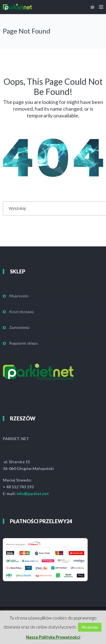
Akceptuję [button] (90, 627)
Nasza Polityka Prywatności (53, 637)
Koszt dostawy (22, 312)
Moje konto (19, 296)
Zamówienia (19, 327)
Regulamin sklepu (24, 343)
